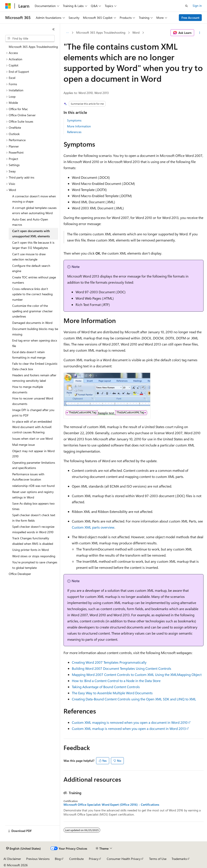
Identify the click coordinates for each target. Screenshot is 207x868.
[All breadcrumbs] (67, 33)
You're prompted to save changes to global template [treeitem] (35, 565)
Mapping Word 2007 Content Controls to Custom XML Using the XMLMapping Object (137, 674)
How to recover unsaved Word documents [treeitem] (33, 401)
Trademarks (179, 859)
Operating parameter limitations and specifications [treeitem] (34, 465)
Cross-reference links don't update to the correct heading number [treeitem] (32, 294)
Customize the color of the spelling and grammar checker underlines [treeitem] (32, 311)
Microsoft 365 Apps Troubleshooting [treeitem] (33, 47)
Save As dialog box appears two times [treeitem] (33, 506)
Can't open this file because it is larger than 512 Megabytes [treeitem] (33, 245)
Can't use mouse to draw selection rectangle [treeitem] (29, 257)
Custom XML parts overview (93, 527)
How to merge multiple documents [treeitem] (28, 389)
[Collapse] (53, 29)
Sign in (197, 6)
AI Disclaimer (12, 859)
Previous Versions (38, 859)
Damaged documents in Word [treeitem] (32, 323)
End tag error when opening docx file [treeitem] (35, 343)
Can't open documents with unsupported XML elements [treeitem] (31, 234)
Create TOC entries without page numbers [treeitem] (34, 280)
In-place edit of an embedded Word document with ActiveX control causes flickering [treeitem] (32, 427)
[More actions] (200, 33)
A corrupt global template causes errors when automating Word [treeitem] (34, 210)
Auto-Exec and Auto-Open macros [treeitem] (30, 222)
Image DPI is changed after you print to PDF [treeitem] (33, 413)
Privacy (94, 859)
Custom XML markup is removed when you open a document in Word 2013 (129, 728)
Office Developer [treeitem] (20, 574)
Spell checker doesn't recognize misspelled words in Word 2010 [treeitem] (33, 529)
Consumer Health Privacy (124, 859)
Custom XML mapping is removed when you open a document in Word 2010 (130, 722)
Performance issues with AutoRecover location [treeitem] (28, 477)
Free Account (190, 18)
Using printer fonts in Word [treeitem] (30, 550)
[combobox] (30, 38)
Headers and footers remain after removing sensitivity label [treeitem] (34, 378)
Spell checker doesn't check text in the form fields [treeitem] (34, 518)
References (74, 132)
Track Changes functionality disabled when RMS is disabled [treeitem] (33, 541)
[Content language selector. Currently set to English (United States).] (23, 849)
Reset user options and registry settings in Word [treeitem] (33, 495)
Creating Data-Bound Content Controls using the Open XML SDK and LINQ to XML (134, 699)
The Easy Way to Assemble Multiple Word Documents (112, 693)
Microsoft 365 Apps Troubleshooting (101, 32)
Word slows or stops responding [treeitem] (34, 556)
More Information (79, 126)
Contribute (76, 859)
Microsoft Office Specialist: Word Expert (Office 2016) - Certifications (111, 805)
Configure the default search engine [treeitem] (31, 268)
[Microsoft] (8, 6)
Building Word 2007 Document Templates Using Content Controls (122, 668)
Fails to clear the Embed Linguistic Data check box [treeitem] (35, 366)
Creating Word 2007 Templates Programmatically (109, 662)
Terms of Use (158, 859)
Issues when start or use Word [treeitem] (32, 438)
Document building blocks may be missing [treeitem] (35, 332)
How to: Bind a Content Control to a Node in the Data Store (116, 681)
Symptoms (74, 120)
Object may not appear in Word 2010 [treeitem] (33, 454)
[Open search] (186, 6)
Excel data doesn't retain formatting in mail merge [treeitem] (29, 355)
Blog (58, 859)
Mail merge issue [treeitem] (23, 445)
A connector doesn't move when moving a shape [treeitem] (34, 199)
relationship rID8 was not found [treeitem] (33, 486)
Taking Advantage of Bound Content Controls (106, 687)
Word (136, 32)
